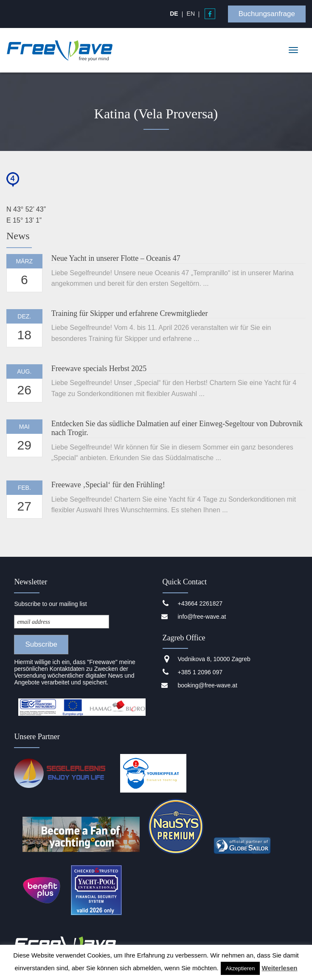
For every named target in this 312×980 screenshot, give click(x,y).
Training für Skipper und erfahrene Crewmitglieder (130, 313)
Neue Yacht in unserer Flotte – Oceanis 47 (116, 258)
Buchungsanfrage (267, 14)
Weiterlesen (280, 968)
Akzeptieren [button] (240, 968)
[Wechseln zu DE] (174, 14)
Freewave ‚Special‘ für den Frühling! (108, 485)
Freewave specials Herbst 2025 (99, 369)
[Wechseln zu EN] (191, 14)
